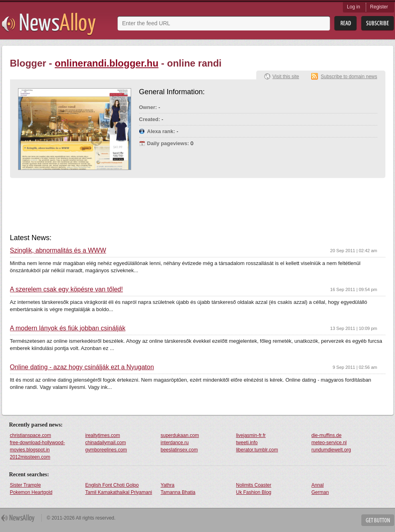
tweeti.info (247, 443)
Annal (318, 485)
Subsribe (378, 23)
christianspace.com (31, 435)
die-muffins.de (327, 435)
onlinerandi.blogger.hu (107, 63)
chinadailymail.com (106, 443)
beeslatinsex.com (179, 450)
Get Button (378, 520)
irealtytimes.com (103, 435)
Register (379, 7)
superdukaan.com (180, 435)
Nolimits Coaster (254, 485)
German (320, 492)
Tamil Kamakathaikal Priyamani (119, 492)
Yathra (168, 485)
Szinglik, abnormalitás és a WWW (58, 251)
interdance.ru (175, 443)
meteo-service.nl (329, 443)
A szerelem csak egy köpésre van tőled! (67, 289)
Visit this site (286, 77)
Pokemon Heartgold (31, 492)
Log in (353, 7)
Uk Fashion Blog (254, 492)
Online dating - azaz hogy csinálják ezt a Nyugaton (82, 367)
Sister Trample (25, 485)
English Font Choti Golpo (112, 485)
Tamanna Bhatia (178, 492)
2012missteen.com (30, 457)
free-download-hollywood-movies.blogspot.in (37, 446)
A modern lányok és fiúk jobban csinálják (68, 328)
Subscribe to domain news (349, 77)
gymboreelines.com (106, 450)
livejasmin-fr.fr (251, 435)
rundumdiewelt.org (331, 450)
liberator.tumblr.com (257, 450)
